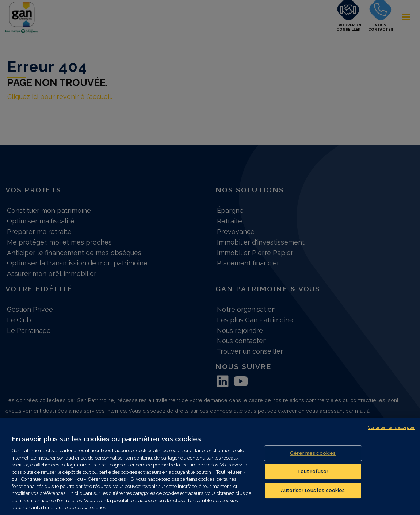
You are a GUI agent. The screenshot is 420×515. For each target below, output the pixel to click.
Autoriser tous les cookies (313, 496)
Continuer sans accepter (391, 433)
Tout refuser (313, 477)
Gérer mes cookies (313, 459)
